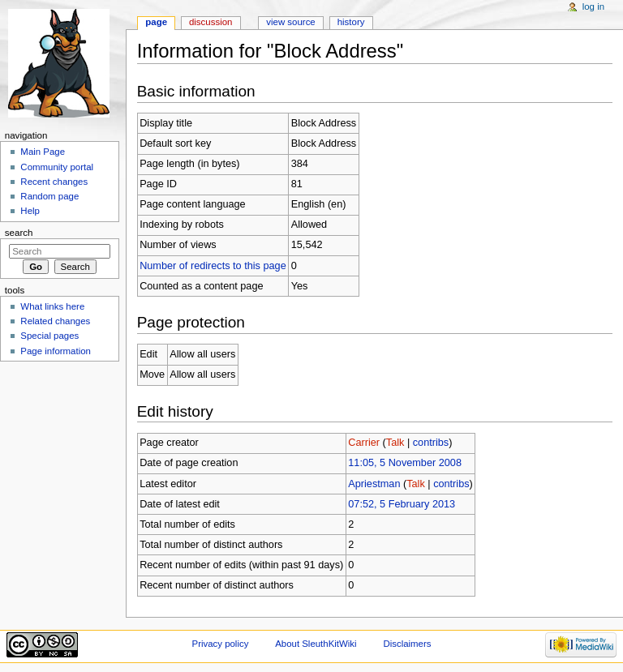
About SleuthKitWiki (316, 644)
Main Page (43, 152)
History (351, 22)
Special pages (49, 336)
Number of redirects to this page (213, 266)
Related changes (55, 321)
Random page (49, 196)
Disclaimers (407, 644)
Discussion (211, 22)
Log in (593, 6)
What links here (52, 306)
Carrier (364, 443)
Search (19, 233)
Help (30, 211)
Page (156, 22)
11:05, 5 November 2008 (405, 463)
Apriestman (374, 484)
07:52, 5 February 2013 (402, 504)
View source (290, 22)
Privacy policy (221, 644)
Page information (56, 351)
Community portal (57, 167)
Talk (395, 443)
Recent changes (54, 182)
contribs (431, 443)
